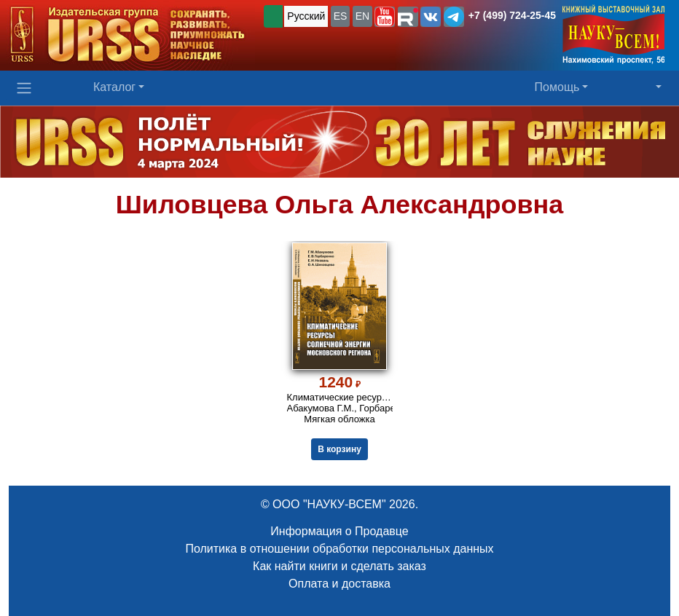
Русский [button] (306, 16)
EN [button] (362, 16)
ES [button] (341, 16)
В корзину (339, 449)
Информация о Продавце (339, 531)
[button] (385, 17)
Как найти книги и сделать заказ (339, 566)
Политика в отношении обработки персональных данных (339, 549)
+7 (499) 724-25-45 (512, 15)
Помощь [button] (557, 87)
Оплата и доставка (339, 584)
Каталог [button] (114, 87)
